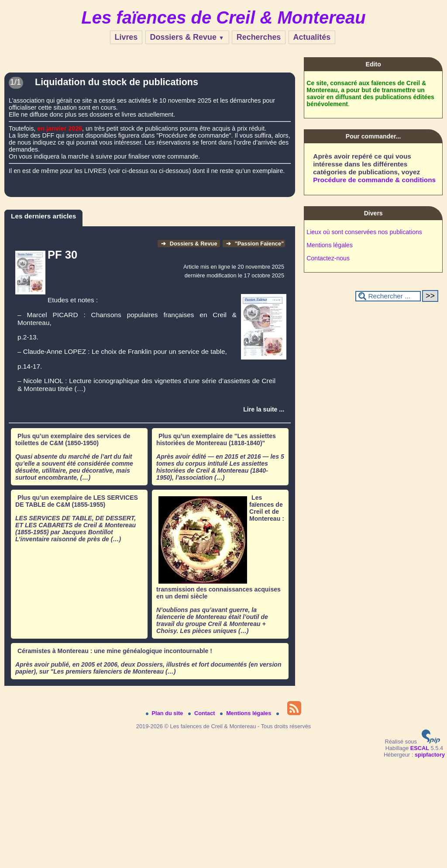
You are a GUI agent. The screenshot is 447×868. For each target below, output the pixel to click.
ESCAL (420, 748)
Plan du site (165, 713)
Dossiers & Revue (187, 37)
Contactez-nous (328, 258)
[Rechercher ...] (388, 296)
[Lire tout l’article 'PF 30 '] (264, 409)
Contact (202, 713)
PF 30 (62, 255)
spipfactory (430, 755)
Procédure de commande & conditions (374, 180)
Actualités (312, 37)
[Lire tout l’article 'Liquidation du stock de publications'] (150, 105)
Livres (126, 37)
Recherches (259, 37)
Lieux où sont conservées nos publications (364, 232)
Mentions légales (330, 245)
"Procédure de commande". (194, 135)
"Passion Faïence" (255, 244)
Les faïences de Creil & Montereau (223, 17)
